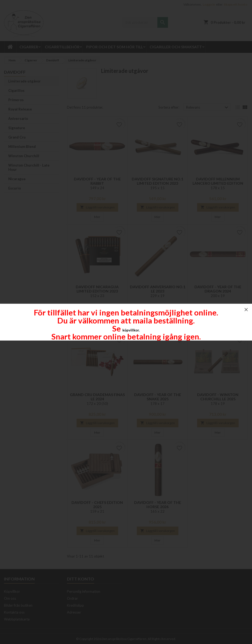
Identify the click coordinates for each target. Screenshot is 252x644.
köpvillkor (131, 330)
